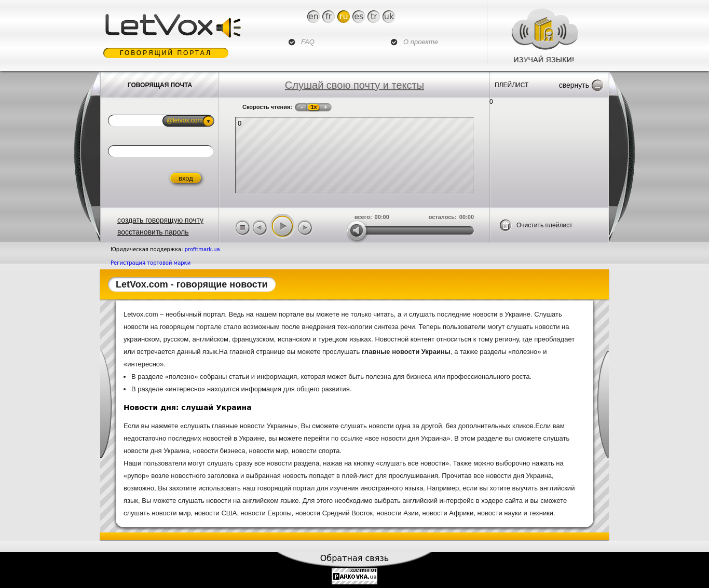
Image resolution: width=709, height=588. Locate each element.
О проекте (421, 42)
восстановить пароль (153, 232)
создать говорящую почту (160, 220)
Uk (389, 16)
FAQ (308, 42)
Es (359, 16)
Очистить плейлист (544, 225)
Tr (374, 16)
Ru (344, 16)
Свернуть (574, 85)
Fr (329, 16)
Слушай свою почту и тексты (354, 85)
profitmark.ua (202, 249)
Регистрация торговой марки (151, 263)
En (313, 16)
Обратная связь (355, 558)
